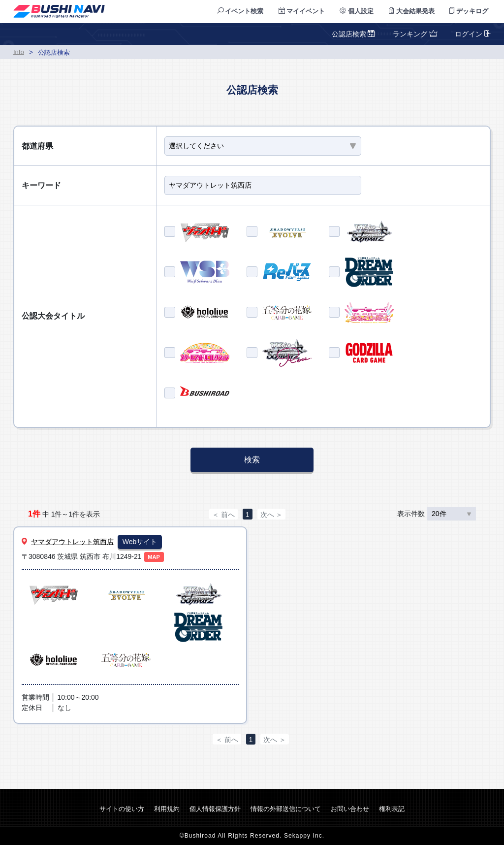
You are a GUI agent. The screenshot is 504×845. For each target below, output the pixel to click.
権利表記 (392, 809)
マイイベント (302, 11)
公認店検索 (354, 34)
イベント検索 (240, 11)
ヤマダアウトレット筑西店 (72, 542)
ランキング (414, 34)
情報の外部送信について (286, 809)
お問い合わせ (350, 809)
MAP (154, 557)
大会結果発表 (412, 11)
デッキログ (469, 11)
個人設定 (357, 11)
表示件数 (437, 514)
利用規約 (167, 809)
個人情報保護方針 (215, 809)
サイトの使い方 (122, 809)
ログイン (472, 34)
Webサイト (140, 542)
